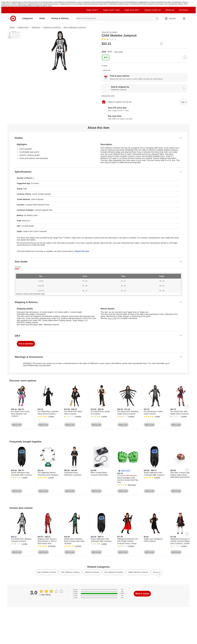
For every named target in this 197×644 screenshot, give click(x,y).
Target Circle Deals (166, 4)
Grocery (91, 2)
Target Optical (83, 4)
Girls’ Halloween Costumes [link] (114, 572)
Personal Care (122, 2)
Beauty (114, 2)
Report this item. (82, 251)
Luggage (141, 2)
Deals (90, 4)
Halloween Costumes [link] (92, 572)
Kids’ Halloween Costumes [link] (70, 572)
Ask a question (26, 344)
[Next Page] (185, 57)
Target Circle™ (92, 10)
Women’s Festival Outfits (143, 4)
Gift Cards (43, 4)
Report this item (108, 96)
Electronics (164, 2)
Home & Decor (54, 2)
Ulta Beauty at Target (57, 4)
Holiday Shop (23, 27)
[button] (124, 471)
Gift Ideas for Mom (21, 2)
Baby (110, 2)
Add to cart (107, 70)
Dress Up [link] (156, 572)
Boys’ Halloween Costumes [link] (47, 572)
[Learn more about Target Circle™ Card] (145, 109)
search (157, 19)
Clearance (96, 4)
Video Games (172, 2)
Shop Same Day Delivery (15, 6)
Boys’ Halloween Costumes (75, 27)
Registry (26, 6)
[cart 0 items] (184, 18)
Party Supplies (28, 4)
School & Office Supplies (14, 4)
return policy (112, 318)
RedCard (32, 6)
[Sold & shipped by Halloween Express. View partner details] (145, 88)
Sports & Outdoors (150, 2)
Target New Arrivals (8, 2)
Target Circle (40, 6)
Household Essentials (101, 2)
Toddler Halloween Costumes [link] (138, 572)
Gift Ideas (36, 4)
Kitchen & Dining (65, 2)
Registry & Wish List (153, 10)
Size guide (118, 52)
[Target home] (13, 18)
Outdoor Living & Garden (79, 2)
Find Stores (48, 6)
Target (12, 27)
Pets (48, 4)
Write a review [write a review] (142, 594)
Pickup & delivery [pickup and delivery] (61, 18)
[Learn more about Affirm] (145, 118)
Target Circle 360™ (132, 10)
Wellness (135, 2)
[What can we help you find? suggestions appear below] (117, 18)
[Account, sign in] (171, 18)
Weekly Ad (176, 4)
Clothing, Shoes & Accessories (38, 2)
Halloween (36, 27)
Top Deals (155, 4)
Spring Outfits (117, 4)
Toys (158, 2)
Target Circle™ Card (111, 10)
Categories (29, 18)
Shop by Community (71, 4)
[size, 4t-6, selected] (106, 57)
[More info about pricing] (161, 44)
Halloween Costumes (52, 27)
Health (129, 2)
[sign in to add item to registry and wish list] (183, 102)
